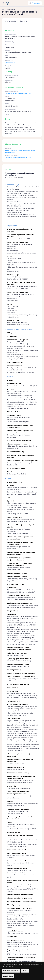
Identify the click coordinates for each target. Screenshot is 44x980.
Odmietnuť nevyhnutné (11, 971)
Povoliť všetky (8, 976)
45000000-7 (10, 63)
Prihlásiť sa (36, 3)
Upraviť (25, 971)
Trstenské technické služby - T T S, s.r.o (19, 93)
